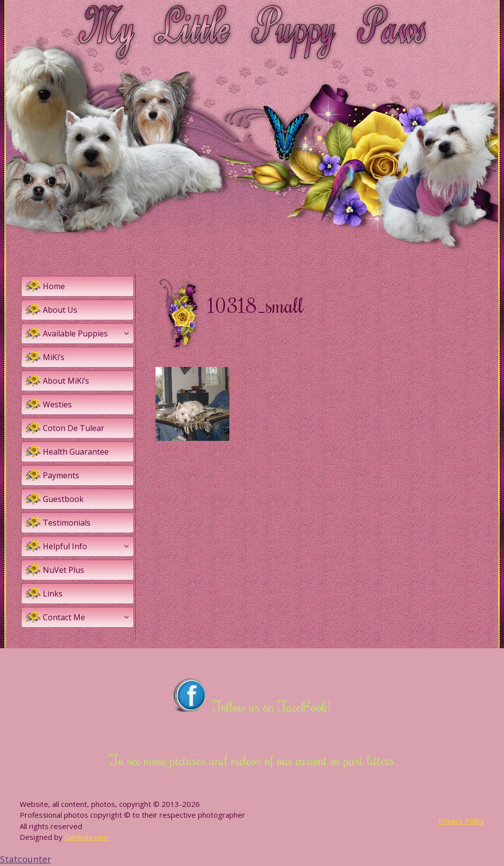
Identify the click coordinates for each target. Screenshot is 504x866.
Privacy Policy (461, 821)
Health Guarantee (76, 452)
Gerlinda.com (86, 837)
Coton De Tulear (74, 428)
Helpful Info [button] (88, 546)
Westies (57, 404)
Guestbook (63, 499)
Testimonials (67, 523)
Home (54, 286)
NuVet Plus (63, 570)
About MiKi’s (66, 381)
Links (53, 594)
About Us (60, 310)
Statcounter (26, 859)
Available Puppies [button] (88, 333)
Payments (61, 475)
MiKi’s (54, 357)
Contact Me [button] (88, 617)
